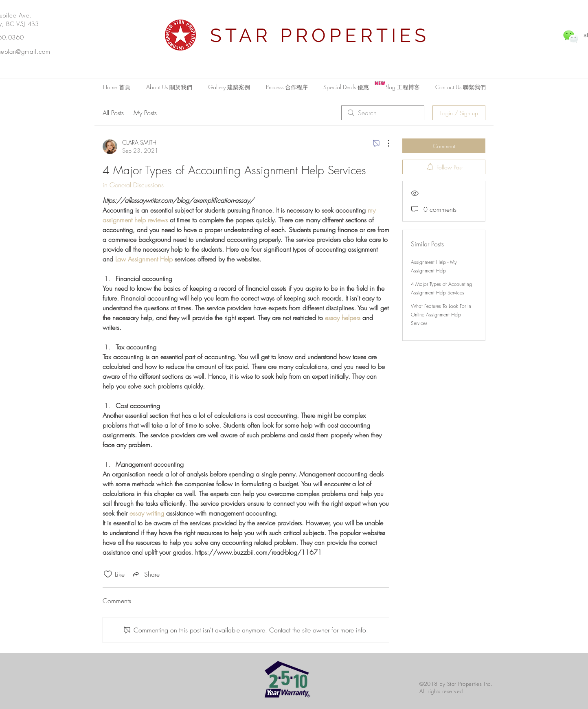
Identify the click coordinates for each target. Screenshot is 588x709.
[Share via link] (145, 574)
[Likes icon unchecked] (108, 574)
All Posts (113, 113)
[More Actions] (384, 143)
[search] (383, 113)
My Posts (145, 113)
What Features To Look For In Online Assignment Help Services (441, 315)
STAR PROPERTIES (320, 35)
